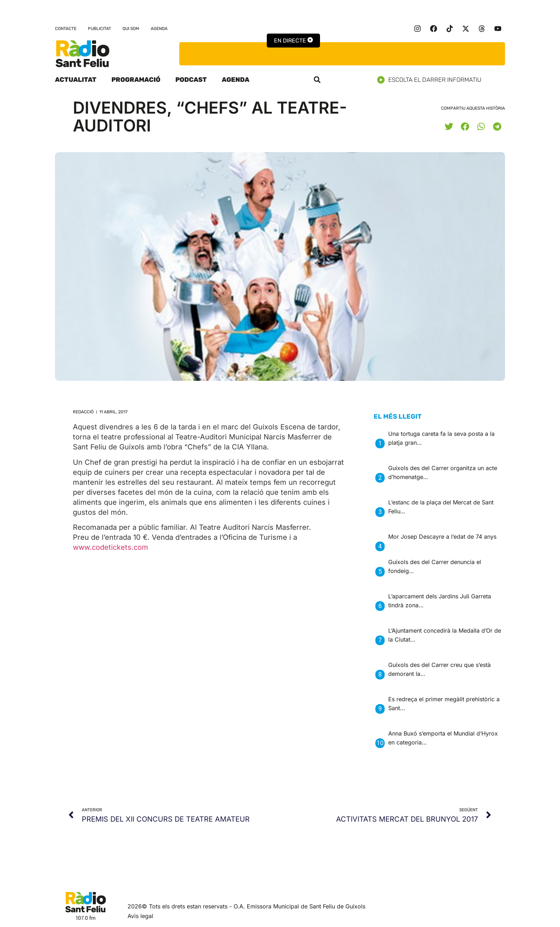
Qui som (131, 29)
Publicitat (99, 29)
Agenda (159, 29)
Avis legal (140, 916)
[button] (317, 80)
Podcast (191, 80)
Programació (136, 80)
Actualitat (76, 80)
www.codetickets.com (111, 547)
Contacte (66, 29)
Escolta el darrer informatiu (432, 80)
